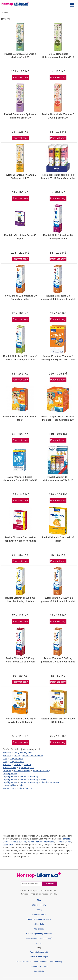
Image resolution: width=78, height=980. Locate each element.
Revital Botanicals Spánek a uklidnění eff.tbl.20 (20, 116)
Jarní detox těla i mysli (39, 966)
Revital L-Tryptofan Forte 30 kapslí (20, 237)
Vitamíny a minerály (29, 776)
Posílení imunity (24, 788)
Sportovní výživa (26, 768)
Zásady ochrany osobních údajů (39, 939)
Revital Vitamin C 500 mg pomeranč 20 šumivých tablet (58, 660)
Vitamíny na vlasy (41, 771)
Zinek (43, 779)
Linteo (6, 842)
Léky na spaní (17, 759)
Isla (25, 842)
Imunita (27, 765)
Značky (5, 13)
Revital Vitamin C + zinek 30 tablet (58, 539)
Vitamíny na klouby (50, 782)
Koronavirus (8, 788)
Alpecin (31, 842)
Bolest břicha (39, 971)
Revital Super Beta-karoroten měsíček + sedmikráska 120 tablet (58, 418)
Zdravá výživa (9, 768)
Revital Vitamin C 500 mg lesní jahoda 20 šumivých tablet (20, 660)
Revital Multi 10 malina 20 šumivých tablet (58, 237)
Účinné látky (39, 924)
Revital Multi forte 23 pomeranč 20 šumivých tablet (58, 297)
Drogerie (7, 771)
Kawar (39, 842)
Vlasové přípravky (22, 771)
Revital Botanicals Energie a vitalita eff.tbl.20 (20, 56)
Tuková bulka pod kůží (39, 952)
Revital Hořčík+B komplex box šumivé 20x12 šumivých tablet (58, 177)
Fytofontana (49, 842)
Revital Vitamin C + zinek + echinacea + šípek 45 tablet (20, 539)
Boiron (68, 842)
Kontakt (39, 943)
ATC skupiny (39, 929)
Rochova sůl (16, 842)
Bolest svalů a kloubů (33, 756)
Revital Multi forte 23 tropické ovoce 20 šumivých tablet (20, 358)
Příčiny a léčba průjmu (39, 957)
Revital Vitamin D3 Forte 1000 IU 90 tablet (58, 720)
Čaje (21, 785)
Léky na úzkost (17, 762)
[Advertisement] (39, 812)
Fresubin (60, 842)
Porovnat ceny (20, 78)
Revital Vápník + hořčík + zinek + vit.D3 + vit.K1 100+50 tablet (20, 479)
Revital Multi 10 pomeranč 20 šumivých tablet (20, 297)
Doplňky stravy (10, 773)
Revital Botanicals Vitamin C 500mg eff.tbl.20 (20, 177)
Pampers (66, 839)
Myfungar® (8, 845)
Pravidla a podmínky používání (39, 934)
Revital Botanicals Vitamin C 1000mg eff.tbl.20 (58, 116)
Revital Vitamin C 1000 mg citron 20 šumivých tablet (20, 600)
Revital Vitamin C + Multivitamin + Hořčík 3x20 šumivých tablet (58, 479)
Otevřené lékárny (39, 905)
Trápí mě (7, 753)
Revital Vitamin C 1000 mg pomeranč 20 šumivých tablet (58, 600)
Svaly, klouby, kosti (23, 753)
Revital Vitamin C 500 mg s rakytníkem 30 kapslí (20, 720)
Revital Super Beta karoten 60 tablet (20, 418)
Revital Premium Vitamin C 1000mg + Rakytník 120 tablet (58, 358)
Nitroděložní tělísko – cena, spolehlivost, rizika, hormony (39, 962)
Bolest (17, 756)
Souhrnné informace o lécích (39, 919)
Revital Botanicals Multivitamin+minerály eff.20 (58, 56)
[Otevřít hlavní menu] (72, 5)
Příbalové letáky (39, 915)
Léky (5, 759)
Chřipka (18, 765)
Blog (39, 900)
